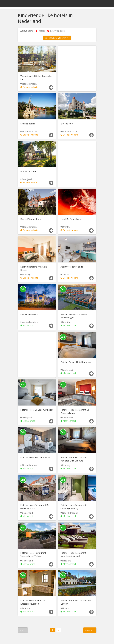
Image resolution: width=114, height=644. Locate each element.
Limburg (26, 274)
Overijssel (27, 179)
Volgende (90, 630)
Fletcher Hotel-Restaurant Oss (35, 457)
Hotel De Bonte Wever (72, 219)
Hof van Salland (28, 171)
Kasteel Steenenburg (31, 219)
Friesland (67, 560)
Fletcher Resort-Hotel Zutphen (76, 362)
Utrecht (66, 608)
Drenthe (66, 227)
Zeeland (66, 274)
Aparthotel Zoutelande (72, 267)
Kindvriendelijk (56, 31)
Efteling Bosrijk (28, 124)
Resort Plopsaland (29, 314)
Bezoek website (29, 87)
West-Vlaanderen (31, 322)
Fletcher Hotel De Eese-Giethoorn (37, 410)
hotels (40, 31)
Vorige (23, 630)
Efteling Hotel (67, 124)
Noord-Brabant (30, 84)
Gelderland (68, 370)
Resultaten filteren (57, 38)
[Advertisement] (77, 65)
